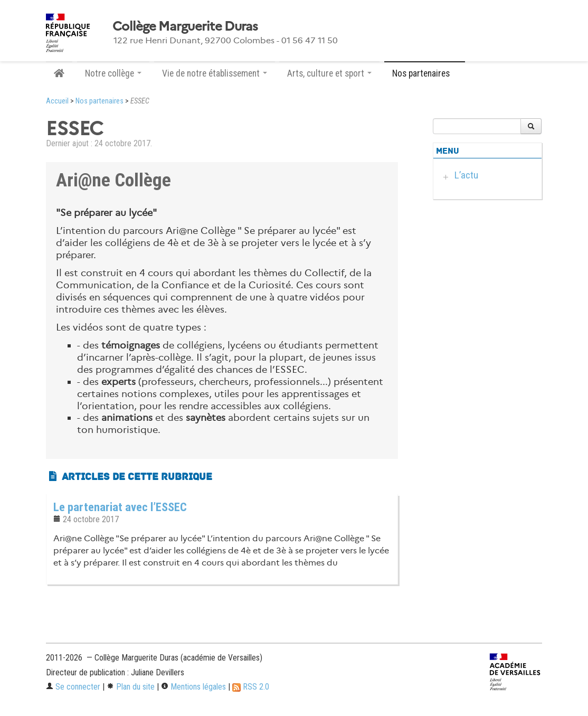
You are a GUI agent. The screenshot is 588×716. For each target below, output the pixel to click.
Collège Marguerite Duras (185, 26)
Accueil (57, 101)
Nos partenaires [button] (425, 73)
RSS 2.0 (251, 687)
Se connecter (73, 687)
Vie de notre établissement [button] (215, 73)
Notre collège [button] (113, 73)
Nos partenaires (99, 101)
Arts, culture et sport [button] (329, 73)
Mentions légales (193, 687)
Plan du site (131, 687)
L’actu (466, 175)
